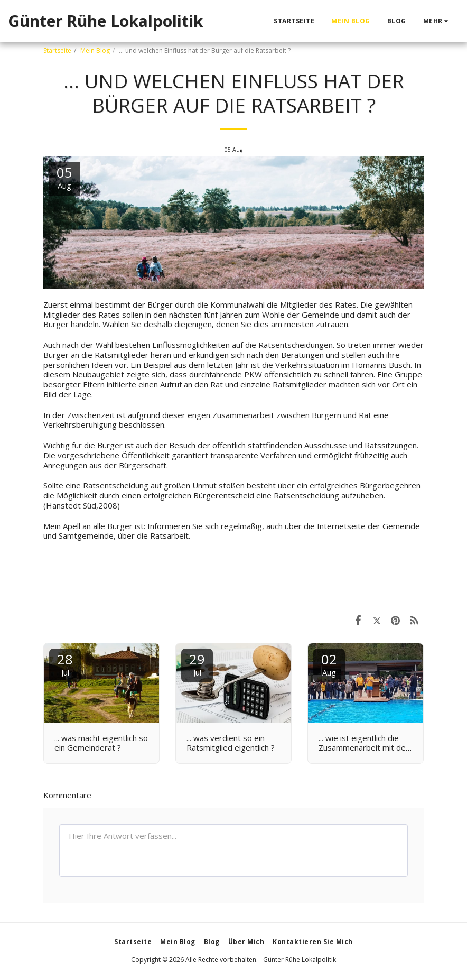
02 (329, 664)
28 (65, 664)
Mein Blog (95, 50)
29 (197, 664)
